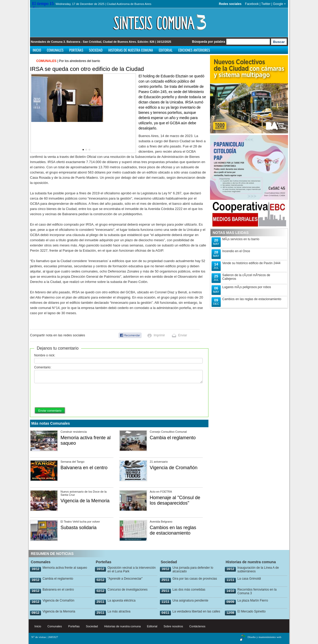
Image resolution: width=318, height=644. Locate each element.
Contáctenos (197, 626)
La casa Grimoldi (249, 579)
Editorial (166, 50)
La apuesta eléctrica (121, 600)
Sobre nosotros (173, 626)
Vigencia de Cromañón (174, 468)
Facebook (252, 4)
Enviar (183, 335)
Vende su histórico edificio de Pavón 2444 (251, 263)
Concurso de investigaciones (127, 590)
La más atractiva (119, 611)
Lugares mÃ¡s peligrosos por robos (247, 287)
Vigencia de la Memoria (85, 501)
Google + (279, 4)
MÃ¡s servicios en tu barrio (241, 239)
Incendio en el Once (236, 251)
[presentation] (74, 395)
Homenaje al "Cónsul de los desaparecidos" (175, 500)
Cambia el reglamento (173, 438)
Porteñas (76, 50)
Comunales (55, 50)
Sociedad (96, 50)
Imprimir (159, 335)
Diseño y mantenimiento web (264, 637)
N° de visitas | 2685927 (45, 637)
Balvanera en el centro (84, 468)
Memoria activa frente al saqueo (65, 568)
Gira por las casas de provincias (195, 579)
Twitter (266, 4)
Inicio (37, 50)
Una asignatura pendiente (190, 600)
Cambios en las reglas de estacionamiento (173, 530)
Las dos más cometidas (189, 590)
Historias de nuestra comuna (131, 50)
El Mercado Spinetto (251, 611)
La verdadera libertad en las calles (196, 611)
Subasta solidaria (79, 528)
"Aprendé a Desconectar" (125, 579)
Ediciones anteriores (194, 50)
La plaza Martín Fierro (253, 600)
